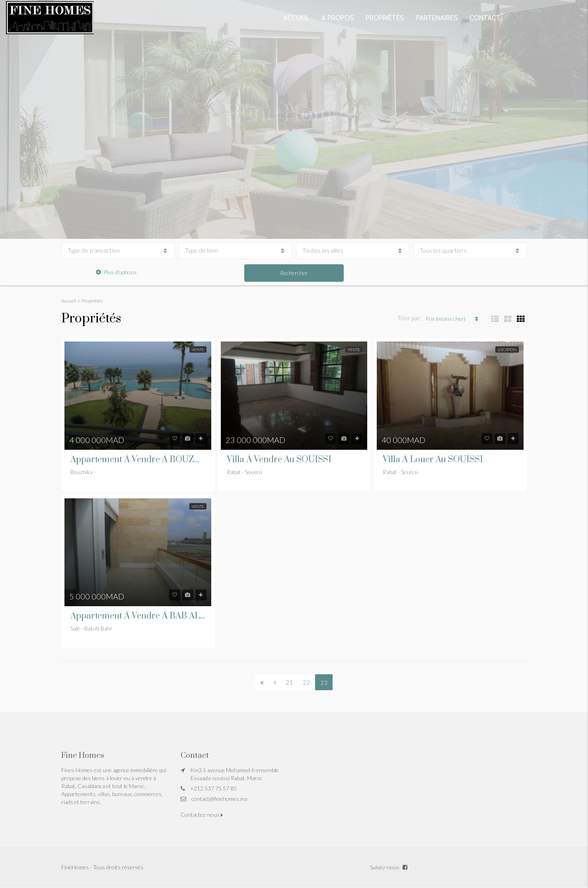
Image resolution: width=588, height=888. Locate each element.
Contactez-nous (202, 815)
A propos (338, 18)
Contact (485, 18)
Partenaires (437, 18)
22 (306, 682)
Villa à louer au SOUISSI (433, 460)
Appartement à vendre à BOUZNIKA (143, 460)
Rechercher (294, 273)
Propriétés (385, 18)
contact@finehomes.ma (219, 799)
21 (289, 682)
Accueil (296, 18)
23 (324, 681)
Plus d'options (116, 272)
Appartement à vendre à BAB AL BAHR (149, 616)
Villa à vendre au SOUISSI (279, 460)
